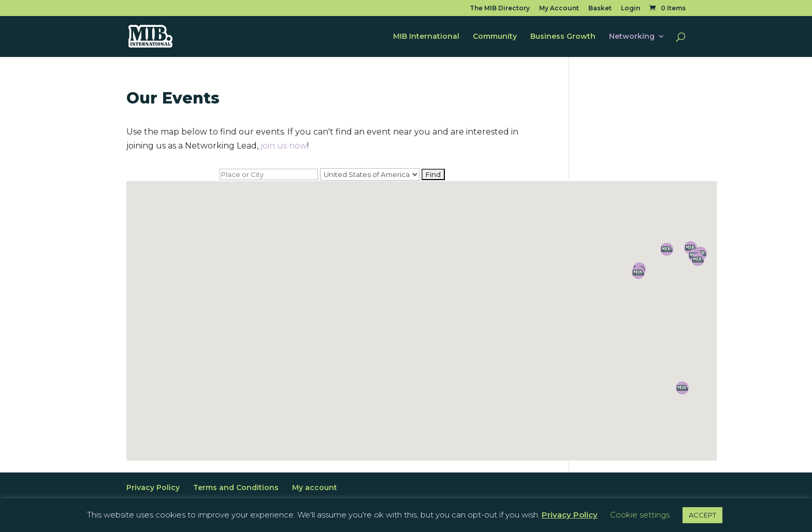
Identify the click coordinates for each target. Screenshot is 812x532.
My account (315, 487)
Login (630, 9)
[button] (682, 388)
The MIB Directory (500, 9)
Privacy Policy (153, 487)
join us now (284, 146)
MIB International (426, 37)
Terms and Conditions (236, 487)
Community (495, 37)
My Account (559, 9)
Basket (600, 9)
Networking (632, 37)
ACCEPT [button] (702, 515)
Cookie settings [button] (640, 515)
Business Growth (563, 37)
